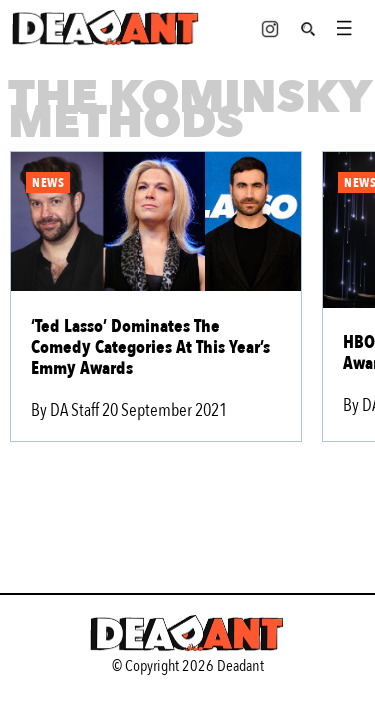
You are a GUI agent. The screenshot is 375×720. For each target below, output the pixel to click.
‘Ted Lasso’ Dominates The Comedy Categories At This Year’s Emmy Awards (150, 347)
